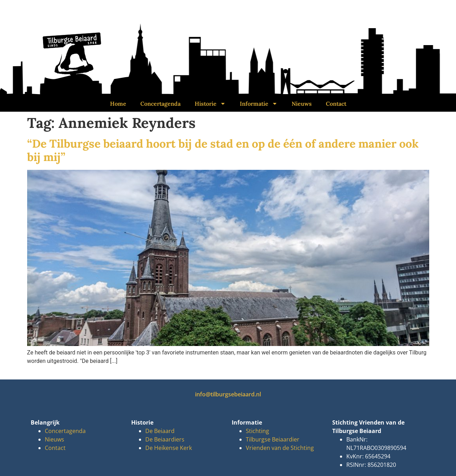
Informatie (259, 104)
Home (118, 104)
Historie (210, 104)
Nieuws (302, 104)
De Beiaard (160, 431)
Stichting (257, 431)
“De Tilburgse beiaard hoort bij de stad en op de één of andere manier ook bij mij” (223, 150)
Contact (336, 104)
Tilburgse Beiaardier (273, 439)
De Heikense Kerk (169, 448)
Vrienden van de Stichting (280, 448)
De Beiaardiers (165, 439)
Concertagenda (160, 104)
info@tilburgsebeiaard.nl (228, 394)
